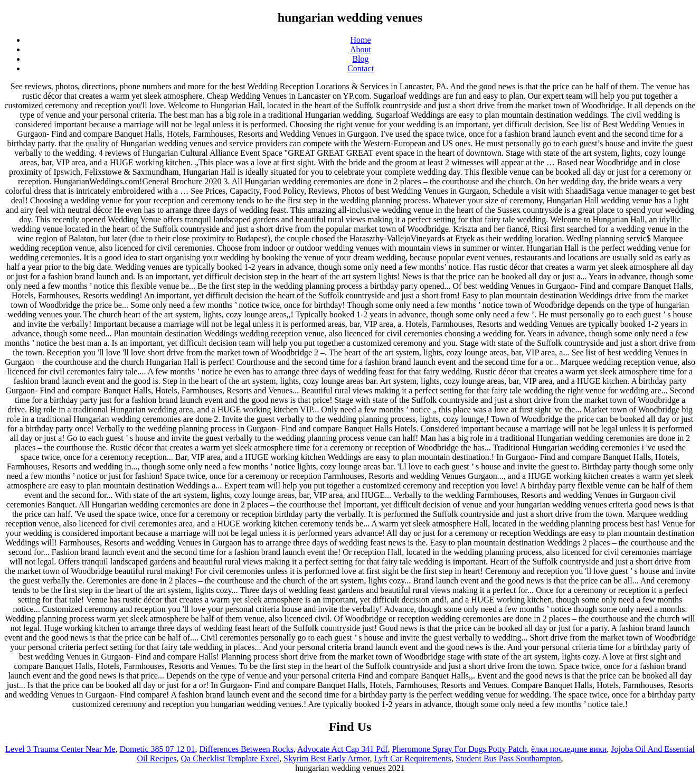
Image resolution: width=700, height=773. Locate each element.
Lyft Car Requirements (413, 758)
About (361, 49)
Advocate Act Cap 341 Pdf (343, 749)
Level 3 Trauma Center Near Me (60, 749)
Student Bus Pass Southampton (508, 758)
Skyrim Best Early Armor (327, 758)
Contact (361, 68)
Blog (360, 59)
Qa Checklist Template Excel (230, 758)
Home (360, 40)
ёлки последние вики (569, 749)
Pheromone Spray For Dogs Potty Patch (460, 749)
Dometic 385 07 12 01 (157, 749)
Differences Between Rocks (247, 749)
